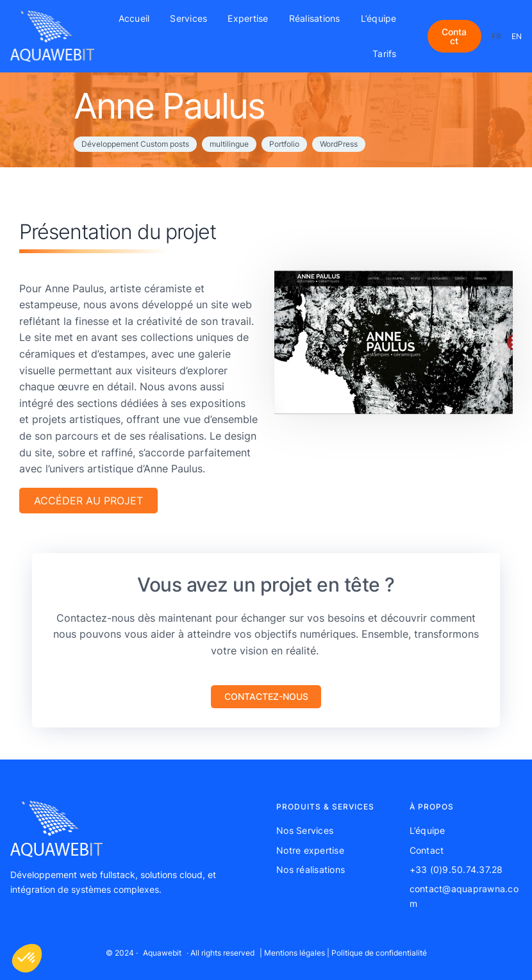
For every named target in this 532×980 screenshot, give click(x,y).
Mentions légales (295, 953)
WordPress (339, 144)
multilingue (229, 144)
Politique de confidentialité (379, 953)
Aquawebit (162, 953)
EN (517, 36)
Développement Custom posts (135, 144)
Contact (454, 36)
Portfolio (284, 144)
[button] (266, 697)
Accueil (134, 18)
